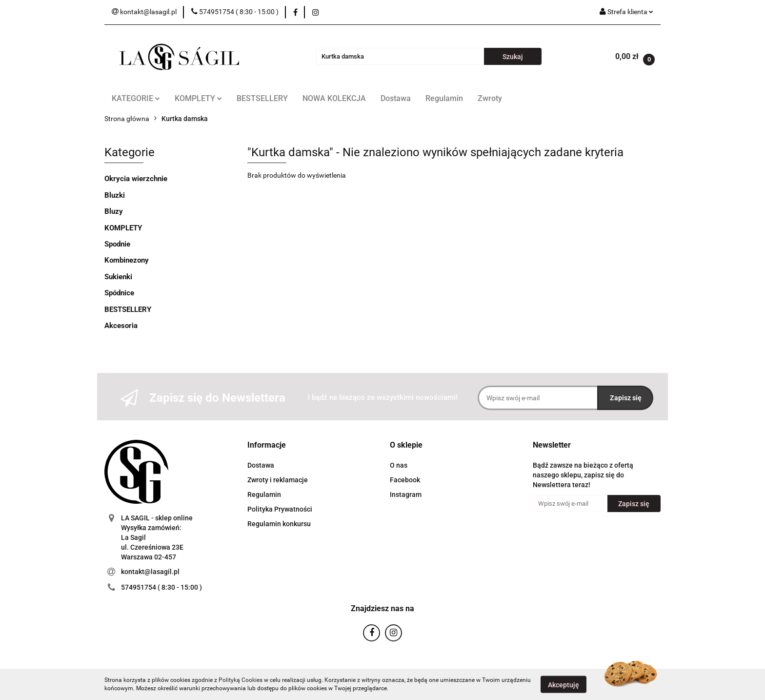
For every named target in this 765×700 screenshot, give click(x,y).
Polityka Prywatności (280, 509)
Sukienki (118, 277)
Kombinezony (127, 260)
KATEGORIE (136, 98)
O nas (399, 465)
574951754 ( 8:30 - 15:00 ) (161, 587)
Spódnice (119, 293)
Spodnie (117, 244)
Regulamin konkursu (279, 524)
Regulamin (444, 98)
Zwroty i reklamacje (278, 480)
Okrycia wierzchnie (136, 179)
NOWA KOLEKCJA (334, 98)
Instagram (406, 494)
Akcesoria (121, 326)
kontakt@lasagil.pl (150, 572)
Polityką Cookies (241, 680)
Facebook (405, 480)
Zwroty (490, 98)
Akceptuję (564, 684)
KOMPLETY (198, 98)
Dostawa (396, 98)
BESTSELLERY (262, 98)
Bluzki (115, 195)
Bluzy (114, 211)
